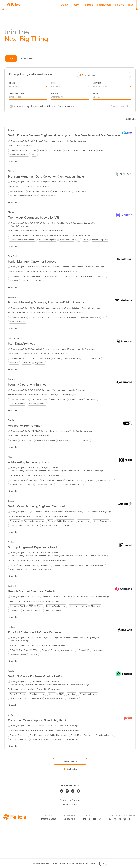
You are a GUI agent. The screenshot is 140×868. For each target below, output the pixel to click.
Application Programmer (25, 426)
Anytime (69, 106)
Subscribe (69, 819)
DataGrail (12, 256)
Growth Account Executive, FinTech (32, 591)
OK (103, 863)
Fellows (120, 5)
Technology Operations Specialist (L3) (33, 217)
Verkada (12, 297)
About (65, 5)
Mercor (11, 212)
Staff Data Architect (21, 344)
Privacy (66, 805)
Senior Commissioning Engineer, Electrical (36, 506)
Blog (131, 5)
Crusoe (11, 501)
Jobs (11, 58)
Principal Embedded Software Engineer (35, 632)
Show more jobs (70, 761)
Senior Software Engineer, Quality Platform (37, 676)
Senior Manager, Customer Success (32, 261)
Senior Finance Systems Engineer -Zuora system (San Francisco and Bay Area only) (64, 135)
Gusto (11, 715)
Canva (11, 130)
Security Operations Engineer (28, 384)
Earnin (11, 420)
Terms (74, 805)
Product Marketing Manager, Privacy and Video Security (46, 302)
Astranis (12, 379)
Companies (27, 58)
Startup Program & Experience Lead (32, 547)
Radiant (12, 627)
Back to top (70, 769)
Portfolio (88, 5)
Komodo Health (15, 338)
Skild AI (11, 171)
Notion (11, 542)
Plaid (10, 457)
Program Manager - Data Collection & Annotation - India (46, 177)
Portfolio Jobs (49, 819)
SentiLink (12, 586)
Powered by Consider (121, 106)
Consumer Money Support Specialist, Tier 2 (37, 720)
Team (76, 5)
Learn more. (90, 863)
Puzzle (11, 671)
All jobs (51, 106)
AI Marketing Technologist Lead (29, 462)
